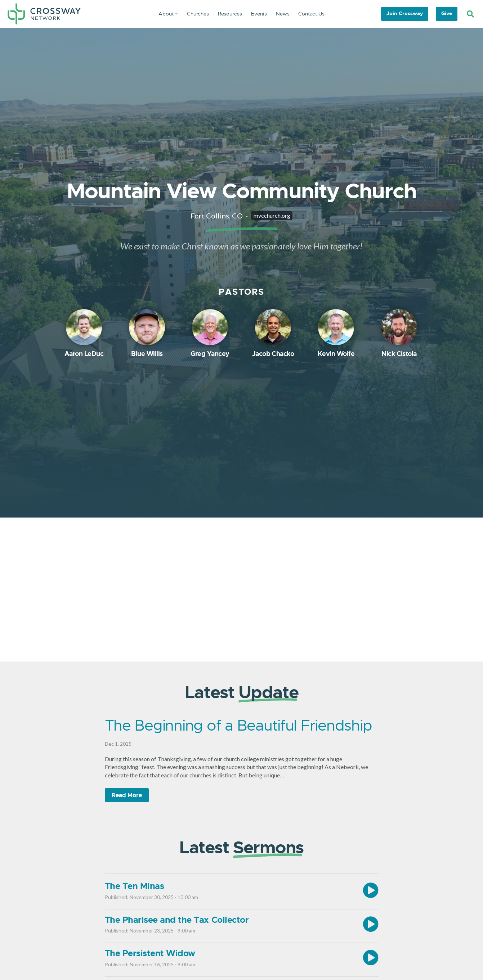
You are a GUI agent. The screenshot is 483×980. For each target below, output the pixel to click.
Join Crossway (405, 13)
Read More (127, 795)
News (283, 14)
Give (447, 13)
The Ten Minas (135, 886)
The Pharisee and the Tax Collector (177, 920)
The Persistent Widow (150, 954)
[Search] (470, 14)
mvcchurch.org (272, 215)
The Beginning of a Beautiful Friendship (238, 725)
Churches (198, 14)
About (168, 14)
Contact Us (311, 14)
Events (259, 14)
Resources (230, 14)
